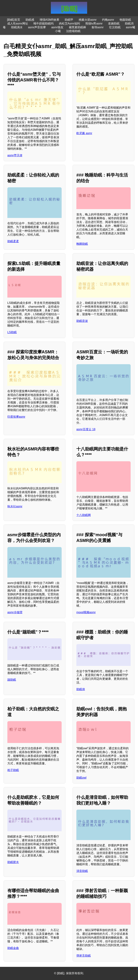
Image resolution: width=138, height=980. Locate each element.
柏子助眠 (13, 770)
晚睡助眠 (82, 244)
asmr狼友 (57, 27)
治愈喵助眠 (73, 31)
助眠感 (30, 20)
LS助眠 (12, 332)
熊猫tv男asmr (94, 24)
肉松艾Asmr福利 (69, 24)
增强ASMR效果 (49, 20)
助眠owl (81, 778)
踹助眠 (12, 680)
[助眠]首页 (14, 20)
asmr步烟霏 (15, 612)
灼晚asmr (108, 20)
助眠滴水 (17, 27)
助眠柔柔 (13, 241)
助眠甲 (69, 20)
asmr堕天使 (15, 155)
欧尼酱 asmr (84, 133)
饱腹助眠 (125, 20)
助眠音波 (82, 321)
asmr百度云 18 (86, 429)
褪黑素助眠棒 (77, 27)
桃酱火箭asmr (88, 20)
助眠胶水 (13, 862)
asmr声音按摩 (37, 27)
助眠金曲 (13, 948)
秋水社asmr (15, 506)
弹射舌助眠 (84, 956)
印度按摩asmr (16, 417)
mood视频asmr (86, 612)
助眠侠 (81, 689)
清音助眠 (82, 871)
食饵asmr (98, 27)
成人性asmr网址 (18, 24)
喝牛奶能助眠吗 (43, 24)
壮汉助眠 (115, 27)
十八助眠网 (84, 515)
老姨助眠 (114, 24)
